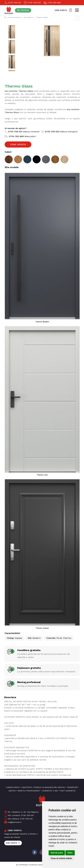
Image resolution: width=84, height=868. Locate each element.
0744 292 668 (52, 3)
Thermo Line (42, 475)
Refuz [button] (70, 853)
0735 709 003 (32, 3)
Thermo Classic (42, 628)
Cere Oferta (18, 144)
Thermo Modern (42, 322)
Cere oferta (13, 843)
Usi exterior (29, 17)
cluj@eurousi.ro (13, 822)
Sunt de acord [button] (57, 853)
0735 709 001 (13, 3)
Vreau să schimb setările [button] (61, 858)
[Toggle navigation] (23, 10)
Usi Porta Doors (15, 17)
